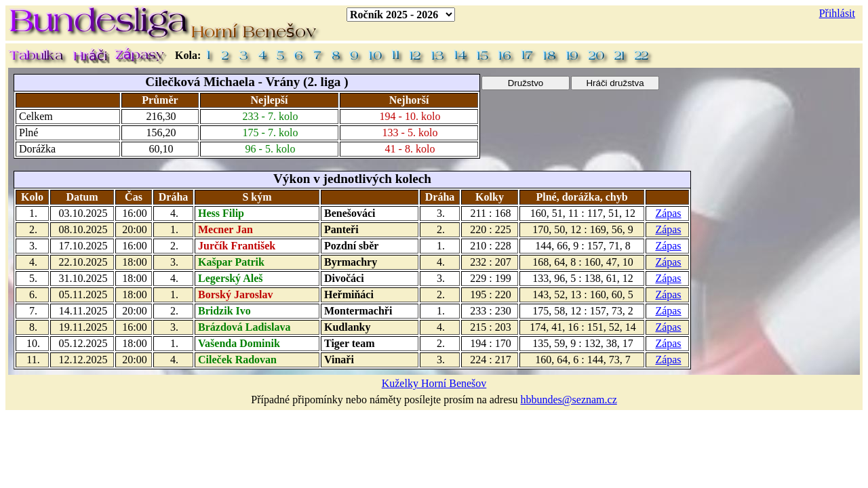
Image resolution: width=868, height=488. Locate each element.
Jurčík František (237, 246)
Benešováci (350, 213)
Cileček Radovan (237, 360)
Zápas (668, 213)
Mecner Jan (225, 229)
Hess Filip (221, 213)
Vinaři (339, 360)
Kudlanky (347, 327)
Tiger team (350, 343)
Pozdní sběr (351, 246)
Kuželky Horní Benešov (434, 383)
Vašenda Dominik (239, 343)
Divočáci (344, 278)
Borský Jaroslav (235, 294)
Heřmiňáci (349, 294)
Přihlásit (837, 13)
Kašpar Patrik (231, 262)
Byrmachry (351, 262)
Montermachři (358, 311)
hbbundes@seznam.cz (569, 400)
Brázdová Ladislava (244, 327)
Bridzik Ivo (224, 311)
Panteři (341, 229)
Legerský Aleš (231, 278)
